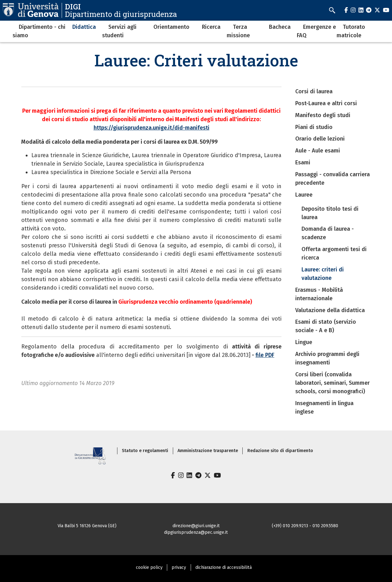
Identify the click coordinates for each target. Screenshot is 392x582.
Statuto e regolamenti (145, 451)
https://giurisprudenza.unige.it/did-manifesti (152, 128)
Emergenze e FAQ (316, 31)
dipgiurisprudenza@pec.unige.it (196, 532)
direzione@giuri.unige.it (196, 526)
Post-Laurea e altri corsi (326, 103)
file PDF (265, 355)
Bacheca (280, 27)
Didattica (84, 27)
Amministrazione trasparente (208, 451)
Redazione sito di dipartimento (280, 451)
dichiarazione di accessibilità (224, 567)
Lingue (304, 342)
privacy (179, 567)
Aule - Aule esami (318, 151)
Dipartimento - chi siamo (39, 31)
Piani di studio (314, 127)
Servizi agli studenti (119, 31)
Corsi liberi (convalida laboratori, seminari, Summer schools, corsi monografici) (333, 383)
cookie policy (149, 567)
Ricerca (211, 27)
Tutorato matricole (351, 31)
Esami (303, 162)
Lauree (304, 195)
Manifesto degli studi (323, 115)
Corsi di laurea (314, 91)
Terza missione (238, 31)
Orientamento (171, 27)
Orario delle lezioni (320, 139)
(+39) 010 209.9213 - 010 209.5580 (305, 526)
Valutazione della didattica (330, 310)
